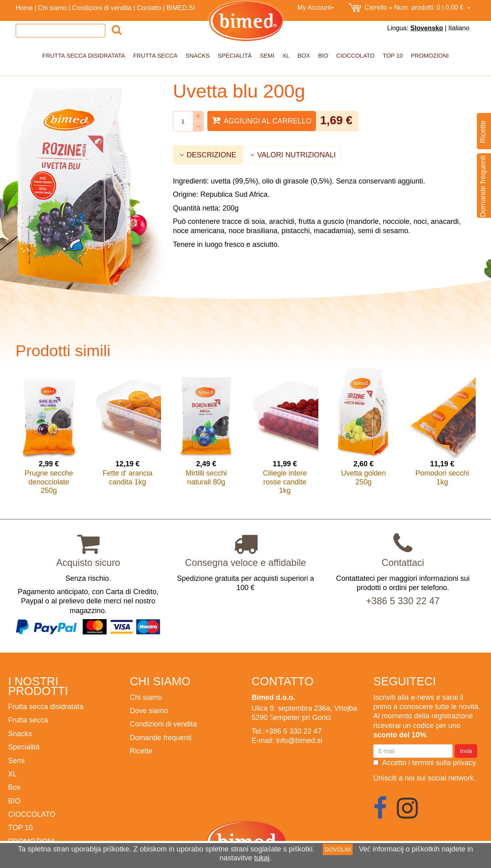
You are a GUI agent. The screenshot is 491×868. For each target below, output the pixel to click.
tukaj (262, 858)
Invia (466, 751)
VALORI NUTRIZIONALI (293, 155)
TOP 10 (393, 56)
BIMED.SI (181, 8)
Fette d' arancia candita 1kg (127, 477)
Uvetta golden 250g (363, 477)
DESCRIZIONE (208, 155)
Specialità (235, 56)
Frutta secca (155, 56)
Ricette (141, 751)
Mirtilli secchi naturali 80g (206, 477)
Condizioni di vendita (102, 8)
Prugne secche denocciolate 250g (49, 482)
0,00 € (410, 8)
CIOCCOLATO (356, 56)
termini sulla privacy (444, 763)
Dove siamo (149, 710)
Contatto (149, 8)
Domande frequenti (161, 738)
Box (304, 56)
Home (24, 8)
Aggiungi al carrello (262, 120)
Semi (267, 56)
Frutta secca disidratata (84, 56)
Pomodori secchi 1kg (442, 477)
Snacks (198, 56)
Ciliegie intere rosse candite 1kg (285, 482)
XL (286, 56)
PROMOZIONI (430, 56)
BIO (323, 56)
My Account (316, 7)
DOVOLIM (338, 849)
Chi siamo (52, 8)
